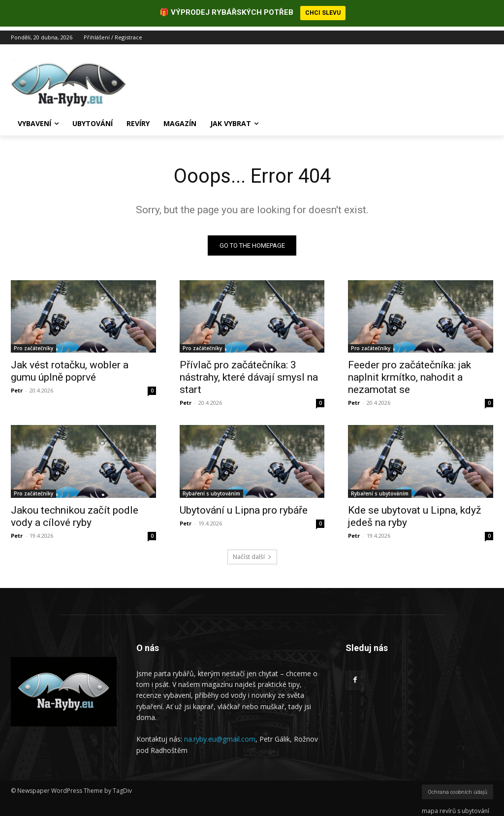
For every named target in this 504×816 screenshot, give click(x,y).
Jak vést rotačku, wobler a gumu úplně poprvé (70, 367)
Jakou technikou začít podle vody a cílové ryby (75, 512)
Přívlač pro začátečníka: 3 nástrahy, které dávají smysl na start (249, 373)
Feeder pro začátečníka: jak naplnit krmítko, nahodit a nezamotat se (409, 373)
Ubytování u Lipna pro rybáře (244, 506)
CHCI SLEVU (323, 13)
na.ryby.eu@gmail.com (220, 735)
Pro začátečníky (33, 344)
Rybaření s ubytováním (211, 490)
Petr (17, 386)
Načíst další (252, 553)
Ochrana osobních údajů (457, 788)
